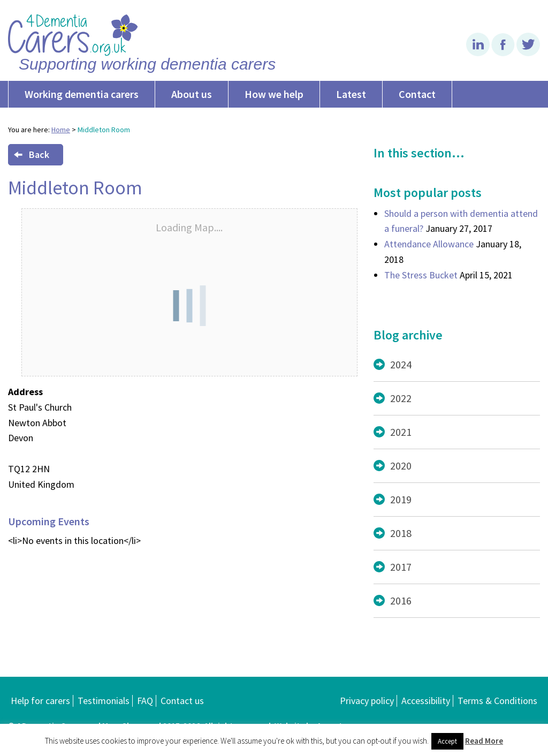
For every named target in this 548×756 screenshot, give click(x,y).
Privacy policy (367, 701)
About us (192, 94)
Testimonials (104, 701)
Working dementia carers (82, 94)
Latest (351, 94)
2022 (401, 398)
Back (32, 154)
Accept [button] (447, 741)
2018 (401, 533)
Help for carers (40, 701)
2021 (401, 432)
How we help (274, 94)
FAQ (145, 701)
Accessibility (426, 701)
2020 (401, 466)
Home (61, 130)
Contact (417, 94)
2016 (401, 600)
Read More (484, 741)
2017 (401, 567)
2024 (401, 364)
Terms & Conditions (497, 701)
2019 (401, 499)
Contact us (182, 701)
